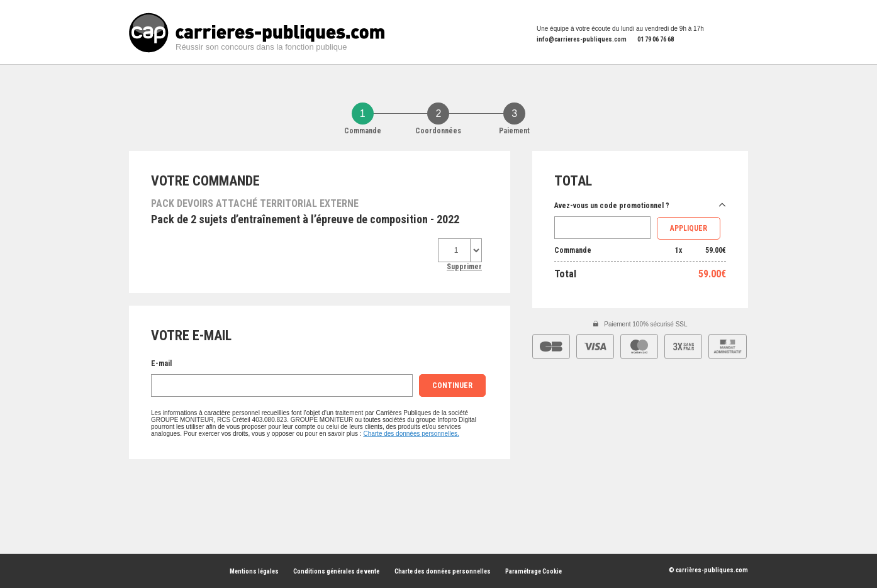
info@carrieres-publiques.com (582, 39)
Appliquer (689, 228)
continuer (452, 386)
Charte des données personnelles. (411, 434)
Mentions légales (254, 571)
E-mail (161, 363)
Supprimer (464, 267)
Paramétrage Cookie (533, 571)
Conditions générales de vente (336, 571)
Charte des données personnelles (443, 571)
